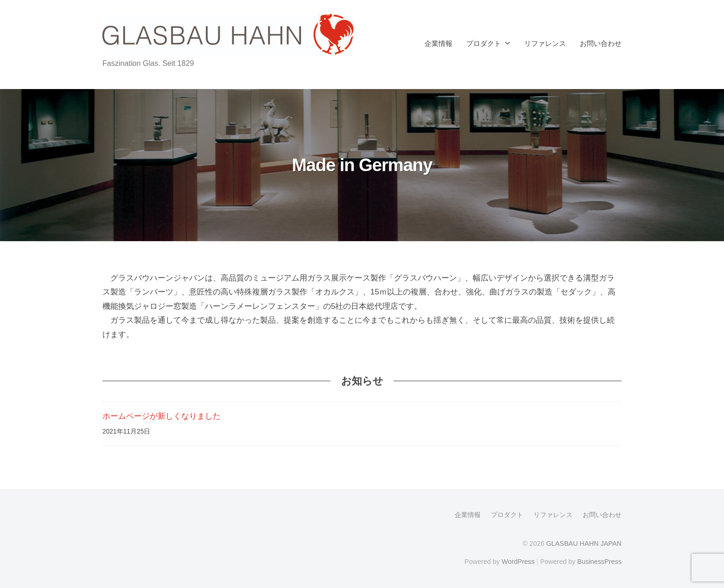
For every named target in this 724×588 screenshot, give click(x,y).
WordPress (518, 562)
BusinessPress (600, 562)
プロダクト (484, 43)
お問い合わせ (601, 43)
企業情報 (438, 43)
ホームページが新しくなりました (162, 416)
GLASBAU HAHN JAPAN (584, 543)
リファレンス (545, 43)
